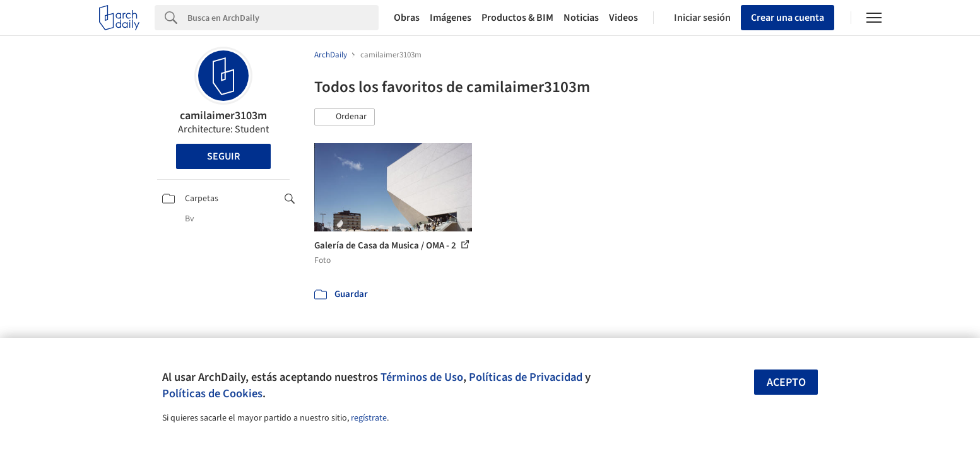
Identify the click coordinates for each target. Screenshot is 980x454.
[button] (345, 117)
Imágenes (451, 18)
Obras (407, 18)
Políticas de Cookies (212, 393)
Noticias (581, 18)
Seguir (223, 156)
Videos (623, 18)
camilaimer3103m (223, 116)
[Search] (283, 18)
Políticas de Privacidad (526, 377)
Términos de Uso (422, 377)
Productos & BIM (517, 18)
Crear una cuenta (788, 18)
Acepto (786, 382)
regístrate (369, 418)
